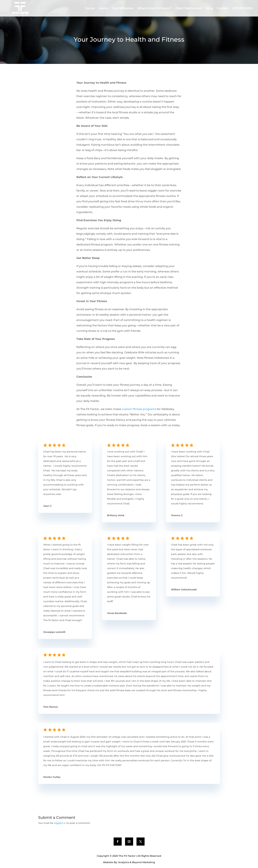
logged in (60, 823)
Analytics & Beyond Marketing (137, 862)
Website (108, 862)
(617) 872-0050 (243, 9)
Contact (223, 9)
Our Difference (123, 9)
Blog (209, 9)
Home (90, 9)
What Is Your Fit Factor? (154, 9)
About (104, 9)
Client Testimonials (188, 9)
